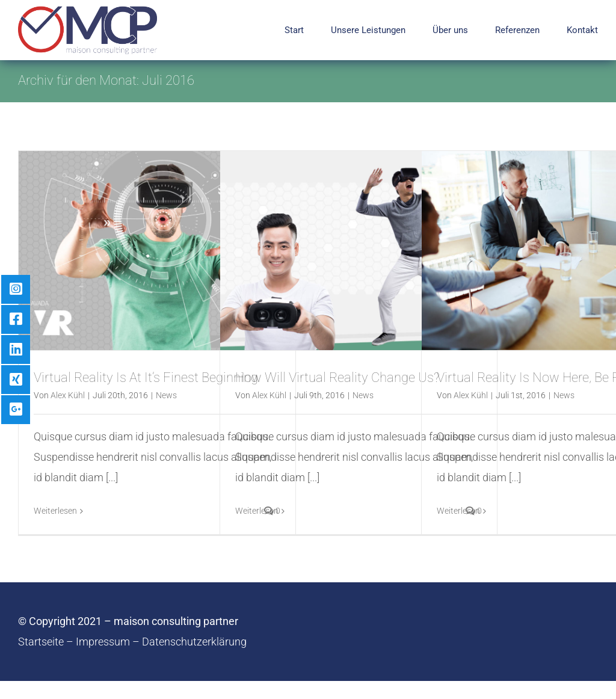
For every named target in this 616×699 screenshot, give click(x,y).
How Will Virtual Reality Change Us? (337, 377)
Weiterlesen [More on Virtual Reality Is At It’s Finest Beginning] (55, 511)
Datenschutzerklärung (194, 642)
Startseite (41, 642)
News (166, 395)
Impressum (103, 642)
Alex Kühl (68, 395)
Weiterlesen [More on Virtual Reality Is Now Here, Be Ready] (458, 511)
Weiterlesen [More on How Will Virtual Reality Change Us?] (257, 511)
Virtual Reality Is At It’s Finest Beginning (146, 377)
